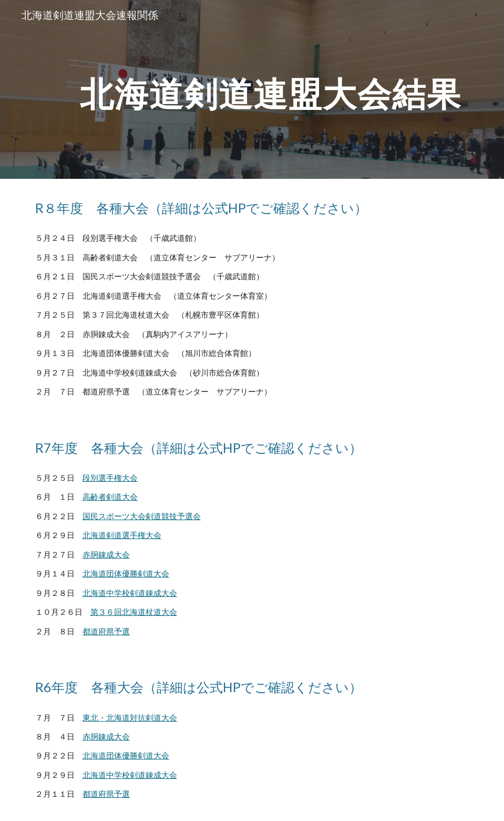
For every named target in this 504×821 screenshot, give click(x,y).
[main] (271, 89)
